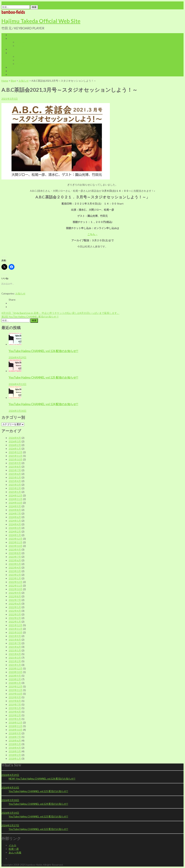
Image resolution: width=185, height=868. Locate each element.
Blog (11, 67)
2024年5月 (15, 521)
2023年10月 (16, 546)
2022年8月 (15, 596)
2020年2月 (15, 679)
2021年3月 (15, 658)
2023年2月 (15, 575)
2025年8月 (15, 467)
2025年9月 (15, 463)
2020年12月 (16, 668)
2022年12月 (16, 582)
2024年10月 (16, 503)
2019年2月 (15, 715)
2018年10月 (16, 730)
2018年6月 (15, 741)
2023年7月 (15, 557)
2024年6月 (15, 517)
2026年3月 (15, 441)
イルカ (12, 845)
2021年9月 (15, 636)
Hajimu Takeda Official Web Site (41, 21)
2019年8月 (15, 701)
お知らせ (24, 81)
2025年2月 (15, 488)
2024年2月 (15, 531)
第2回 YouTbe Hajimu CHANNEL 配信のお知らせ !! (30, 317)
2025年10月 (16, 459)
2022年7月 (15, 600)
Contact (13, 75)
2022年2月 (15, 618)
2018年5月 (15, 744)
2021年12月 (16, 625)
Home (12, 35)
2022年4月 (15, 611)
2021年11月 (16, 629)
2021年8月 (15, 640)
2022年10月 (16, 589)
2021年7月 (15, 643)
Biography (22, 42)
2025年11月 (16, 456)
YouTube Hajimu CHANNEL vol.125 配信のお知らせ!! (43, 377)
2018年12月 (16, 722)
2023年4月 (15, 568)
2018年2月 (15, 755)
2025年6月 (15, 474)
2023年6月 (15, 560)
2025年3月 (15, 485)
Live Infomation (17, 49)
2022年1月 (15, 622)
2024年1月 (15, 535)
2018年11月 (16, 726)
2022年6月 (15, 604)
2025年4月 (15, 481)
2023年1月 (15, 578)
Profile (12, 38)
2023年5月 (15, 564)
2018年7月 (15, 737)
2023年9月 (15, 550)
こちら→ (92, 234)
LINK (12, 71)
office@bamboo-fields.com (16, 3)
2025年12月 (16, 452)
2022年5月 (15, 607)
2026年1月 (15, 449)
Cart (18, 56)
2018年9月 (15, 733)
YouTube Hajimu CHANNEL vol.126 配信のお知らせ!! (43, 351)
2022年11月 (16, 586)
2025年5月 (15, 477)
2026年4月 (15, 438)
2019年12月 (16, 686)
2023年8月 (15, 553)
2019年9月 (15, 697)
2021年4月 (15, 654)
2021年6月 (15, 647)
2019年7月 (15, 704)
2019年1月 (15, 719)
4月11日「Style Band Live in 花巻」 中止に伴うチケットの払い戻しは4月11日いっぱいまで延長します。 (60, 313)
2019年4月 (15, 712)
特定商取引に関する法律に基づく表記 (37, 64)
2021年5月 (15, 650)
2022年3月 (15, 614)
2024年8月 (15, 510)
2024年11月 (16, 499)
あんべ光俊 (15, 852)
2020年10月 (16, 672)
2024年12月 (16, 495)
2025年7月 (15, 470)
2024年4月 (15, 524)
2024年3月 (15, 528)
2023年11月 (16, 542)
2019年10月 (16, 694)
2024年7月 (15, 513)
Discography (23, 46)
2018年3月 (15, 751)
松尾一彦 (14, 849)
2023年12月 (16, 539)
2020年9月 (15, 676)
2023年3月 (15, 571)
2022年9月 (15, 593)
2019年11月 (16, 690)
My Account (23, 60)
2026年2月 (15, 445)
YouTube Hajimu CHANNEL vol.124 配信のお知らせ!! (43, 404)
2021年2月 (15, 661)
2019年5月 (15, 708)
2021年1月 (15, 665)
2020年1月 (15, 683)
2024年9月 (15, 506)
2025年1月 (15, 492)
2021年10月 (16, 632)
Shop (12, 53)
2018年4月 (15, 748)
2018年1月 (15, 759)
